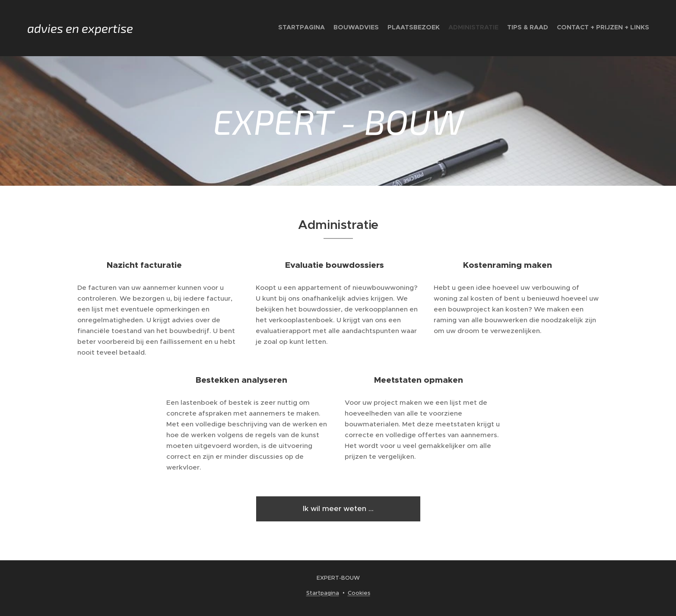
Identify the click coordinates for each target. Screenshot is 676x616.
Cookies (359, 593)
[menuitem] (607, 28)
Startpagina (323, 593)
